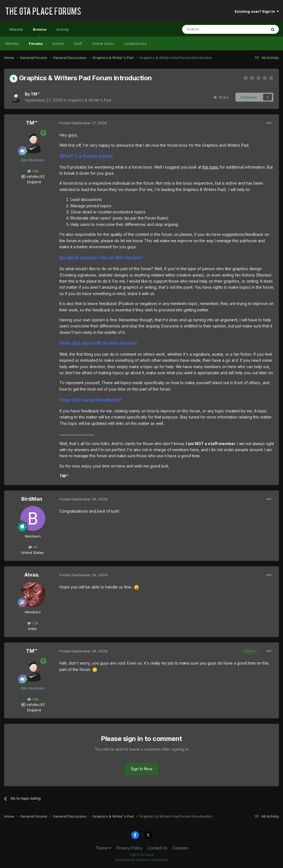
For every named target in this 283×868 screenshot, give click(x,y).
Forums (36, 43)
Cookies (180, 848)
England (32, 182)
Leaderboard (135, 43)
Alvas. (32, 575)
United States (32, 552)
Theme (103, 848)
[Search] (210, 29)
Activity (63, 29)
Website (16, 29)
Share (221, 97)
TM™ (35, 94)
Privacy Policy (129, 848)
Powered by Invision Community (141, 860)
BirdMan (32, 499)
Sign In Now (141, 769)
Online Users (103, 43)
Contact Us (158, 848)
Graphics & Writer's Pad (89, 100)
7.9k (33, 171)
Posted (83, 123)
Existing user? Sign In (257, 11)
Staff (78, 43)
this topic (210, 167)
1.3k (33, 623)
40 (33, 547)
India (32, 629)
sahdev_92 (36, 176)
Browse (40, 32)
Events (58, 43)
